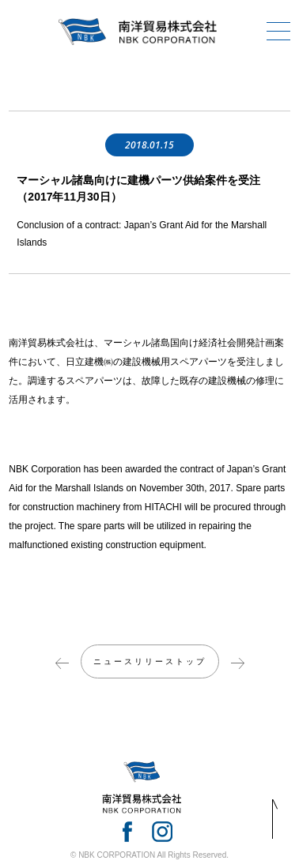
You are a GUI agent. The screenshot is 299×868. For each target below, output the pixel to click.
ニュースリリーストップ (150, 661)
